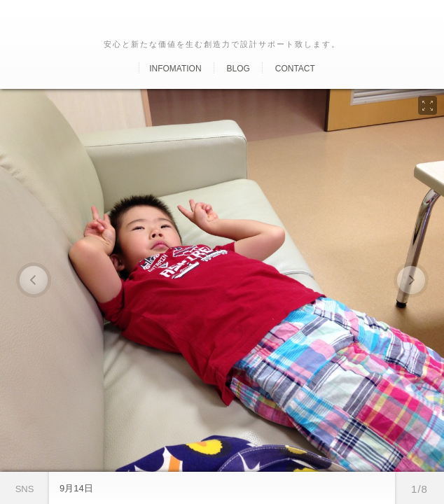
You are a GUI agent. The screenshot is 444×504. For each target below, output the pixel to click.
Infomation (175, 69)
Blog (238, 69)
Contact (295, 69)
